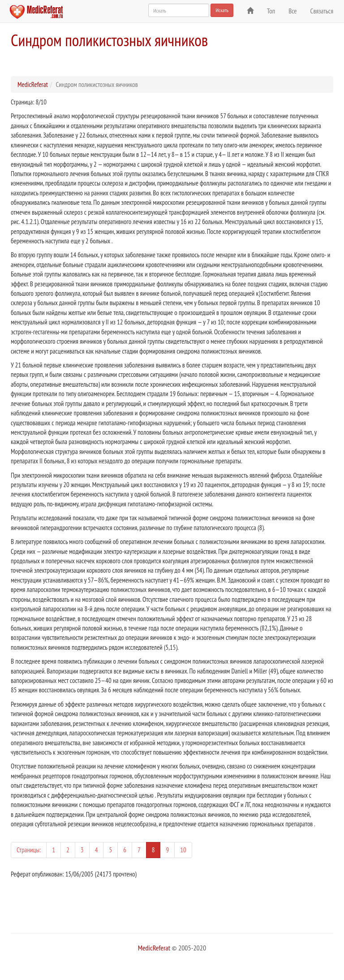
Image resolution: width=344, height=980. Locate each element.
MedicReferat (33, 84)
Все (292, 11)
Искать (222, 10)
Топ (271, 11)
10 (183, 850)
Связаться (322, 11)
